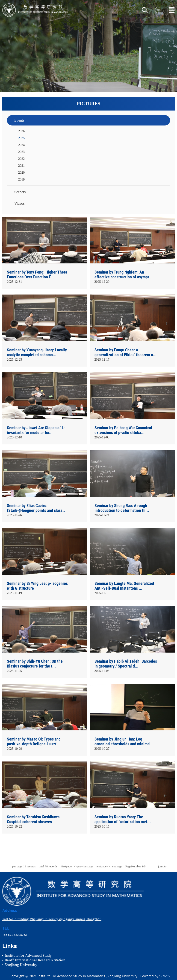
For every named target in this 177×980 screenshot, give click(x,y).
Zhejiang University (21, 965)
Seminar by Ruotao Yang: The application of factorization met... (123, 819)
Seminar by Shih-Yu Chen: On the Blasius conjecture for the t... (35, 664)
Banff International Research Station (35, 960)
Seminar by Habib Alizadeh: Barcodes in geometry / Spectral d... (126, 664)
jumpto (162, 866)
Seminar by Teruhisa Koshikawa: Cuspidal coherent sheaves (34, 819)
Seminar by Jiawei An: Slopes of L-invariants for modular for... (36, 430)
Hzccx (165, 976)
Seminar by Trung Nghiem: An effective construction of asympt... (124, 274)
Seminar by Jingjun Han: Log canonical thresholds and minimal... (124, 741)
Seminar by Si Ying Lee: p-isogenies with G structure (37, 586)
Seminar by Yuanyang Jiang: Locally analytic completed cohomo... (37, 352)
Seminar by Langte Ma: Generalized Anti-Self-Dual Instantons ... (124, 586)
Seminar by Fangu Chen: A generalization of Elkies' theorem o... (125, 352)
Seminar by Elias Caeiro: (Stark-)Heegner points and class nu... (35, 508)
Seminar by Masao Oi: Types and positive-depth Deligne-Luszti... (34, 741)
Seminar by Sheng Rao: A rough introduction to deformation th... (122, 508)
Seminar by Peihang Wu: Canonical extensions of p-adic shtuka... (123, 430)
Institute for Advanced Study (28, 956)
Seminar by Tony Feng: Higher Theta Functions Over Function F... (37, 274)
